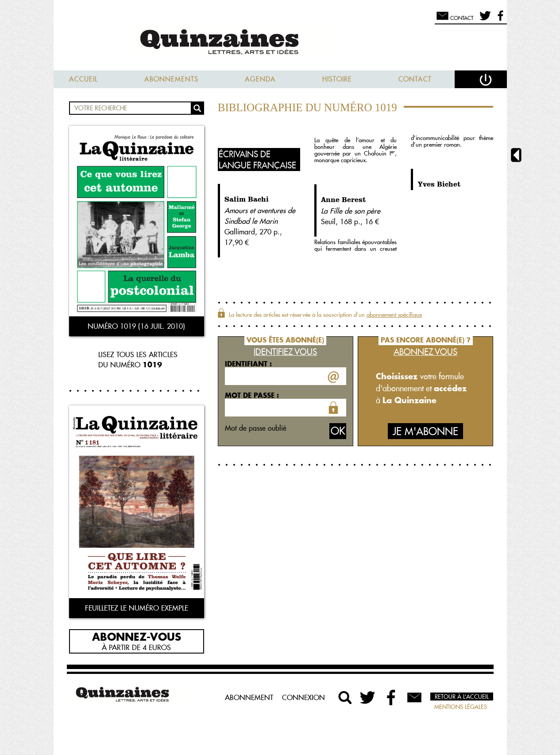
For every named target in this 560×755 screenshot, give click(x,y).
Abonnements (171, 79)
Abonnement (249, 697)
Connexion (303, 697)
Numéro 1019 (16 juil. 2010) (136, 326)
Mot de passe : (252, 395)
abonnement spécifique (394, 315)
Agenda (260, 79)
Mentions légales (461, 707)
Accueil (83, 79)
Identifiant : (248, 364)
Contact (415, 79)
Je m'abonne (425, 431)
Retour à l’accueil (462, 697)
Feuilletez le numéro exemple (137, 608)
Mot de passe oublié (256, 428)
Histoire (337, 79)
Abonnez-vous (137, 636)
